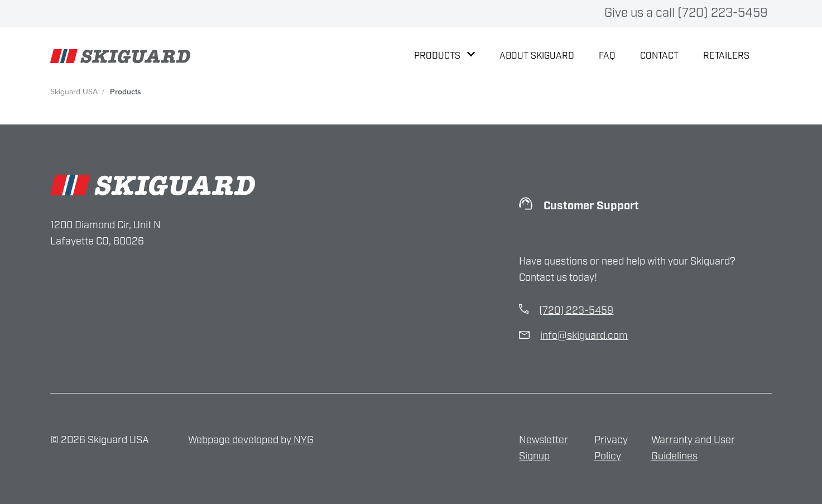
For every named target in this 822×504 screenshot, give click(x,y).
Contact (659, 56)
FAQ (607, 56)
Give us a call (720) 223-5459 (686, 13)
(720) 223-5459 (576, 311)
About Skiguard (537, 56)
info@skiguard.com (584, 336)
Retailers (726, 56)
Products (444, 56)
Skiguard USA (74, 92)
